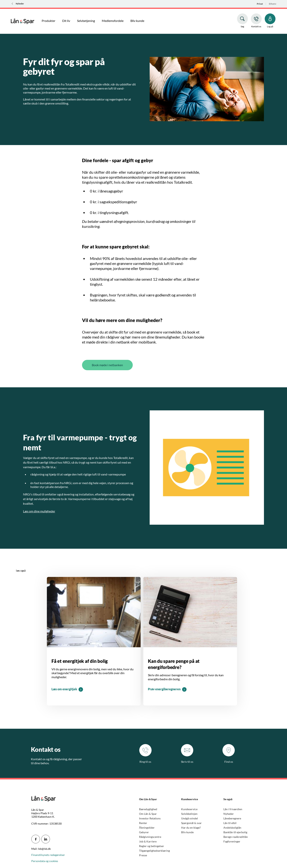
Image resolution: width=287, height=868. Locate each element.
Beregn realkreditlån (236, 837)
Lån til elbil (230, 823)
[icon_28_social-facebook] (36, 839)
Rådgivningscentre (150, 837)
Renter (143, 823)
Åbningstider (147, 828)
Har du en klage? (191, 828)
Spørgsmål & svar (191, 823)
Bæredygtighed (148, 809)
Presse (143, 855)
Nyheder (229, 814)
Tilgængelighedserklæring (154, 851)
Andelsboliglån (232, 828)
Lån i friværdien (233, 809)
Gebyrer (144, 832)
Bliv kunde (187, 832)
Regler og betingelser (152, 846)
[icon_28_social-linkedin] (46, 839)
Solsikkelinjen (189, 814)
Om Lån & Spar (148, 814)
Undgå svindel (190, 818)
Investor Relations (150, 818)
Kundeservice (189, 809)
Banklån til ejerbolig (235, 832)
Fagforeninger (232, 841)
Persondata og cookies (45, 861)
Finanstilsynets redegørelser (48, 855)
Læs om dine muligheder (39, 511)
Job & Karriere (148, 841)
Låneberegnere (232, 818)
